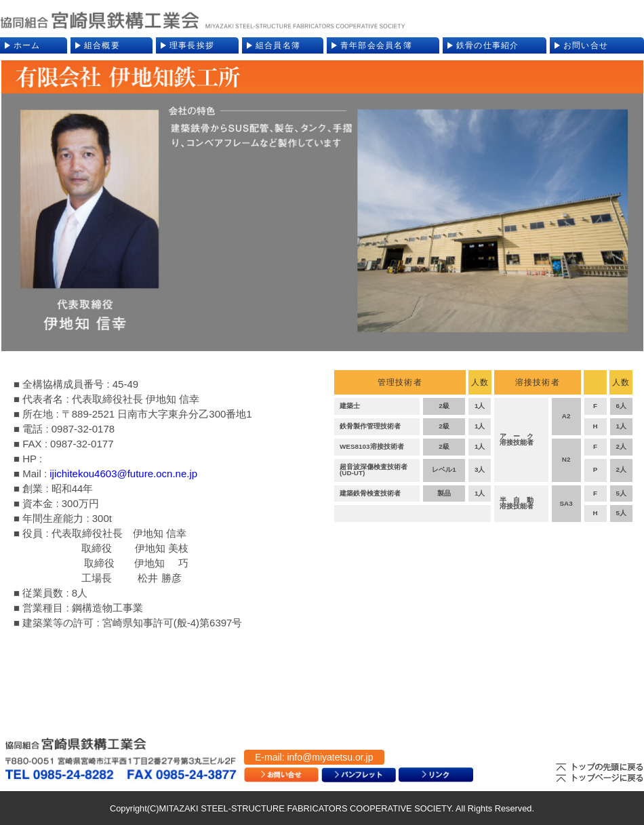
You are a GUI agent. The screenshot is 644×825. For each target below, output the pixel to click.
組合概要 (102, 45)
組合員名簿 (278, 45)
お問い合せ (586, 45)
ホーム (27, 45)
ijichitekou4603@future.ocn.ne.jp (123, 474)
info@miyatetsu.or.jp (330, 757)
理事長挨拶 (192, 45)
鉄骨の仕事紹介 (488, 45)
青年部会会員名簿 (376, 45)
